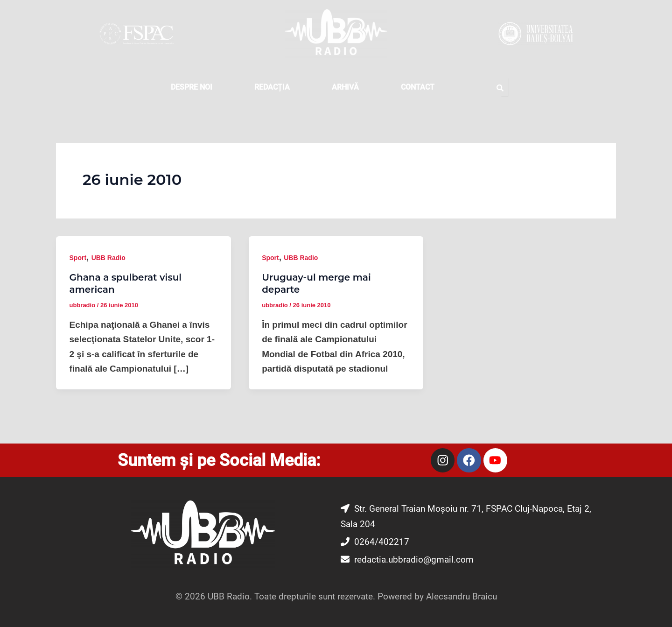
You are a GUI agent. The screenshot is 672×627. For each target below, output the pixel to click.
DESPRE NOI (192, 87)
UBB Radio (108, 258)
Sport (78, 258)
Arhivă (345, 87)
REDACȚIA (272, 87)
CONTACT (418, 87)
